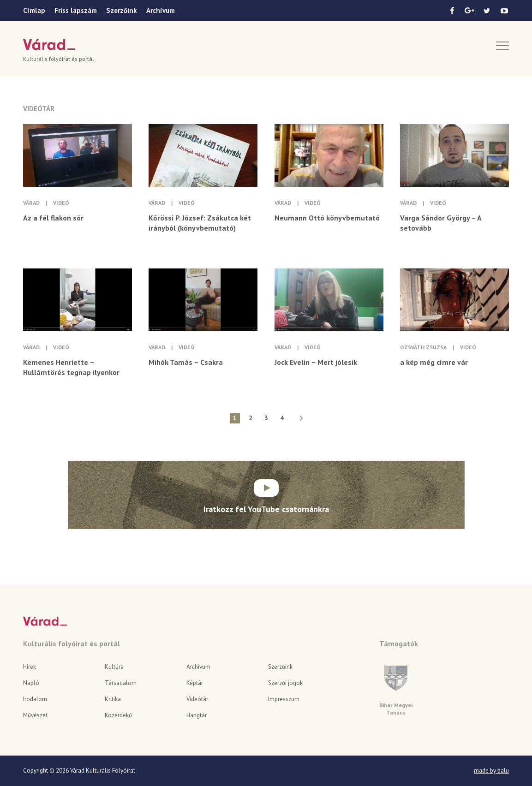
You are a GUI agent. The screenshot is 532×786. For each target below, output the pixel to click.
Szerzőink (122, 10)
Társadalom (121, 683)
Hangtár (197, 715)
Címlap (34, 10)
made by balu (491, 771)
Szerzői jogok (285, 683)
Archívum (161, 10)
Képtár (195, 683)
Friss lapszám (76, 10)
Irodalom (35, 699)
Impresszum (284, 699)
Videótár (197, 699)
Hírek (30, 667)
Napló (31, 683)
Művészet (35, 715)
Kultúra (114, 667)
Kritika (113, 699)
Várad (49, 45)
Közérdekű (118, 715)
